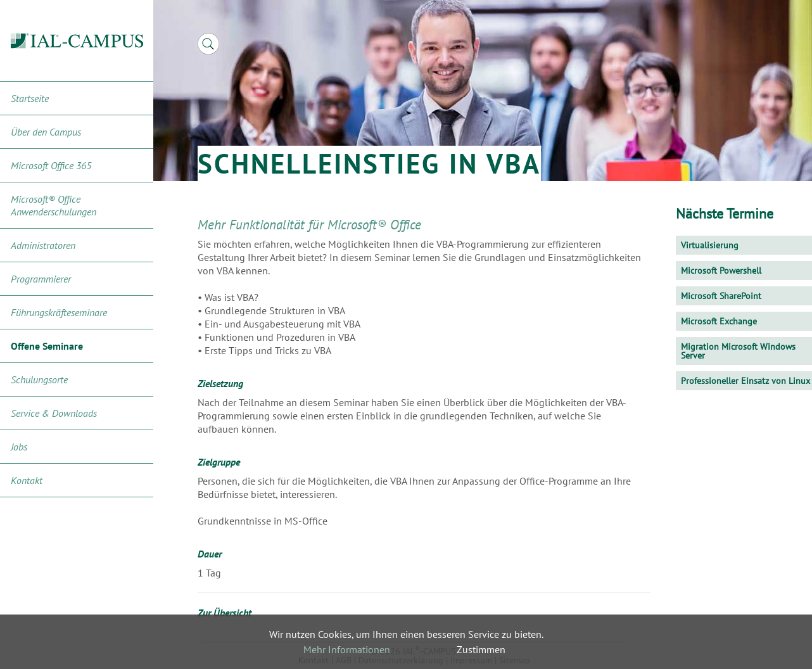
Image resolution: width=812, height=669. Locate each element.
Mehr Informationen (347, 649)
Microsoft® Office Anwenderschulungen (54, 205)
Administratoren (43, 245)
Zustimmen (481, 649)
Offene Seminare (47, 346)
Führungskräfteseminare (59, 312)
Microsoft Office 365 (51, 165)
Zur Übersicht (225, 613)
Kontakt (27, 480)
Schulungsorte (39, 379)
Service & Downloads (54, 413)
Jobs (19, 447)
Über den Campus (46, 132)
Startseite (30, 98)
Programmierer (41, 279)
